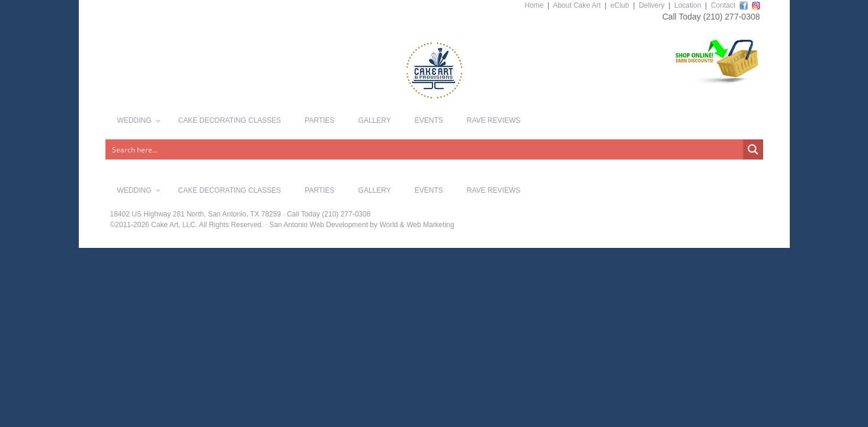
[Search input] (425, 149)
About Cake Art (577, 5)
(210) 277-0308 (732, 17)
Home (534, 5)
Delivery (651, 5)
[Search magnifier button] (753, 149)
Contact (723, 5)
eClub (619, 5)
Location (688, 5)
